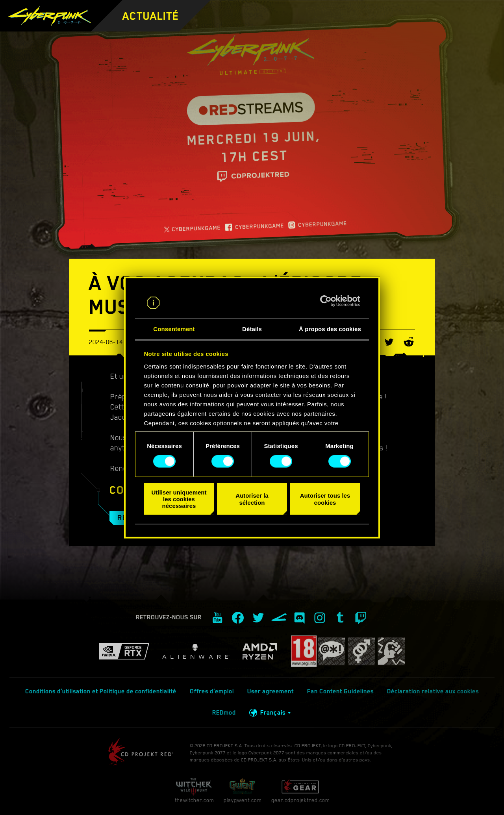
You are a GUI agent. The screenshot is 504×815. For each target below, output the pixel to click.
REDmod (224, 713)
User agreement (271, 691)
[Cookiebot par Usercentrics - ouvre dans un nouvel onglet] (326, 301)
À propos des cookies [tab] (330, 329)
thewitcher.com (194, 790)
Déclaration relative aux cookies (433, 691)
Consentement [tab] (174, 329)
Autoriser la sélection (252, 499)
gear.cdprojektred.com (300, 790)
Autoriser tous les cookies (325, 499)
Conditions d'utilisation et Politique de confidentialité (101, 691)
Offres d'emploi (212, 691)
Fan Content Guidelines (340, 691)
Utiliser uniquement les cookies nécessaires (179, 499)
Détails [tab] (252, 329)
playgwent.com (243, 790)
